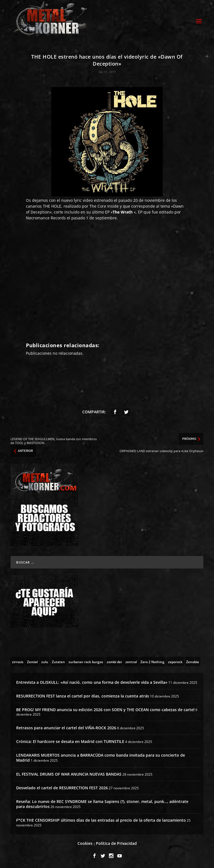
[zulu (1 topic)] (45, 661)
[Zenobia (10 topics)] (193, 661)
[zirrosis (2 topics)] (18, 661)
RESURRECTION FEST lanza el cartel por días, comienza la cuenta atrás (83, 696)
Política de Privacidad (116, 843)
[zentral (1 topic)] (131, 661)
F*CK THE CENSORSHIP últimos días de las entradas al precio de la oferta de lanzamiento (101, 820)
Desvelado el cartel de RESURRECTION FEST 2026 (62, 788)
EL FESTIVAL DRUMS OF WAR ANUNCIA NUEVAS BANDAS (69, 774)
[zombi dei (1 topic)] (114, 661)
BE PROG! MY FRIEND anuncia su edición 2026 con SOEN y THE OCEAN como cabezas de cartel (105, 710)
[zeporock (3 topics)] (175, 661)
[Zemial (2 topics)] (32, 661)
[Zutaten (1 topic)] (58, 661)
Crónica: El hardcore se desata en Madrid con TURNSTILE (70, 741)
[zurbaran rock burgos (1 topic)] (86, 661)
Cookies (85, 843)
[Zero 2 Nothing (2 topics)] (152, 661)
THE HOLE (52, 206)
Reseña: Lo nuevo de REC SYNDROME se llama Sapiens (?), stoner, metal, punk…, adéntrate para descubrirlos (102, 804)
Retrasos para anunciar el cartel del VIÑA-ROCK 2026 (66, 728)
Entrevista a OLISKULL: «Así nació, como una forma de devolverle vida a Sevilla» (92, 682)
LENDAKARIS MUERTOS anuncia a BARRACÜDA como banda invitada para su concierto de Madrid (101, 758)
